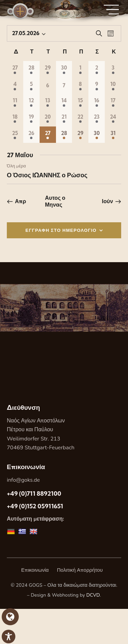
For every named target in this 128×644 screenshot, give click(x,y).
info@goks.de (23, 480)
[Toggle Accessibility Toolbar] (9, 636)
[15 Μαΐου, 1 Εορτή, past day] (80, 102)
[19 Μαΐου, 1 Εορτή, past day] (31, 118)
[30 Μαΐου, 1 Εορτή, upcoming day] (97, 135)
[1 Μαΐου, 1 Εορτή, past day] (80, 69)
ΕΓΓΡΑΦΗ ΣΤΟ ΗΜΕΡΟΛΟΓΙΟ (61, 230)
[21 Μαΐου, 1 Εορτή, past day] (64, 118)
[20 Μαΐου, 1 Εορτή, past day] (48, 118)
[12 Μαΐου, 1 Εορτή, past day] (31, 102)
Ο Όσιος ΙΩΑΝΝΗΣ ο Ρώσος (47, 175)
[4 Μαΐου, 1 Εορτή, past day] (15, 86)
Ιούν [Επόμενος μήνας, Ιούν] (107, 201)
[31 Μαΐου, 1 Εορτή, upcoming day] (113, 135)
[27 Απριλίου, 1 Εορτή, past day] (15, 69)
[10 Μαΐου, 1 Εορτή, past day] (113, 86)
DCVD (93, 595)
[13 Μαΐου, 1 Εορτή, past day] (48, 102)
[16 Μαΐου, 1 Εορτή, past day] (97, 102)
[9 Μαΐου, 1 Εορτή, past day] (97, 86)
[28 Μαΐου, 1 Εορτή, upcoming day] (64, 135)
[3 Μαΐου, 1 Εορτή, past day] (113, 69)
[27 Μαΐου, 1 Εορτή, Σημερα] (48, 135)
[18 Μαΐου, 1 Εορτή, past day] (15, 118)
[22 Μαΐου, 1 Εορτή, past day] (80, 118)
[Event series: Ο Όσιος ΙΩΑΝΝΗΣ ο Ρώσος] (29, 166)
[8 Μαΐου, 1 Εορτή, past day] (80, 86)
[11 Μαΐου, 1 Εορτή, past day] (15, 102)
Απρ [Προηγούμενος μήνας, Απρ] (21, 201)
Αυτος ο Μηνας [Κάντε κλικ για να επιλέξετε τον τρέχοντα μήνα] (55, 201)
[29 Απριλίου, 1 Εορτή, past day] (48, 69)
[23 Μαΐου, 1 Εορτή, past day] (97, 118)
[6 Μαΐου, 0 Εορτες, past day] (48, 86)
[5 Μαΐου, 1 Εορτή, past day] (31, 86)
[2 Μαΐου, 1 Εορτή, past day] (97, 69)
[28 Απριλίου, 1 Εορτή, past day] (31, 69)
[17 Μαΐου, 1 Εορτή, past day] (113, 102)
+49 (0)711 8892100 (34, 493)
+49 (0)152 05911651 (35, 506)
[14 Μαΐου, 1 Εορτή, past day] (64, 102)
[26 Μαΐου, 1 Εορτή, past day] (31, 135)
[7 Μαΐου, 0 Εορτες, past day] (64, 86)
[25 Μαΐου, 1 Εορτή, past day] (15, 135)
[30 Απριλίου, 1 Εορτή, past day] (64, 69)
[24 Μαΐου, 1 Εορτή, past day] (113, 118)
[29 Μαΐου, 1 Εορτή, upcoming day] (80, 135)
